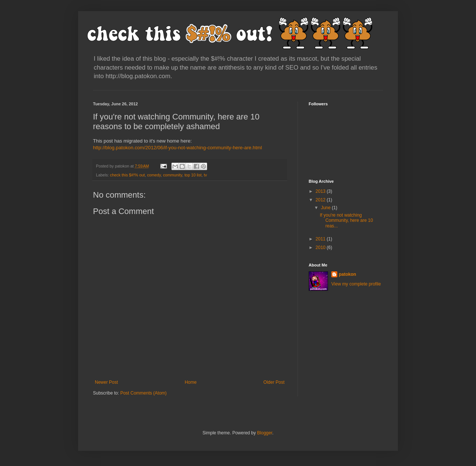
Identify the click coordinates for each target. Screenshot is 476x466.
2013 (321, 191)
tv (205, 175)
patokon (348, 274)
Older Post (274, 382)
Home (191, 382)
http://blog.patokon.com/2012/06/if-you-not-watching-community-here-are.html (177, 148)
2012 (321, 200)
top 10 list (193, 175)
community (172, 175)
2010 (321, 248)
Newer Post (106, 382)
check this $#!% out (128, 175)
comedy (154, 175)
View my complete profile (356, 284)
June (326, 208)
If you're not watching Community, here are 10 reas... (346, 221)
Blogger (265, 433)
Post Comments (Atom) (143, 393)
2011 (321, 239)
